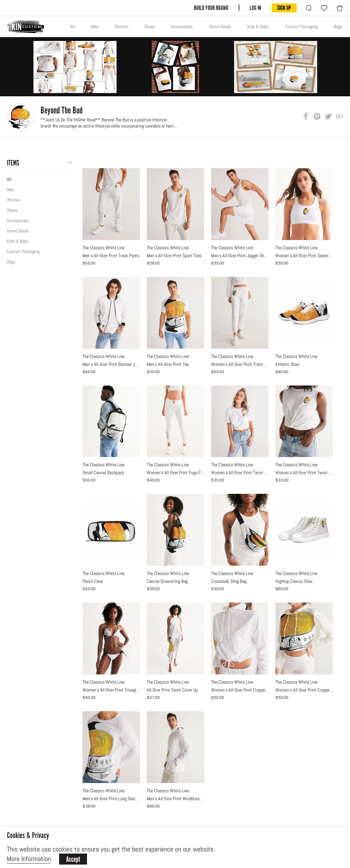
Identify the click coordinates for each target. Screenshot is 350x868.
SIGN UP (284, 8)
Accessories (182, 26)
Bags (338, 26)
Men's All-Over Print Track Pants (111, 256)
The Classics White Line (103, 248)
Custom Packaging (301, 26)
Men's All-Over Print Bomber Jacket (111, 364)
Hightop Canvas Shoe (294, 581)
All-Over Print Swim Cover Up (172, 690)
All (73, 26)
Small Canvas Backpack (103, 473)
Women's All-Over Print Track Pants (240, 364)
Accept (73, 859)
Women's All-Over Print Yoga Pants (176, 473)
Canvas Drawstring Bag (167, 581)
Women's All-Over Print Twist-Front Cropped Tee (240, 473)
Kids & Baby (258, 26)
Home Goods (220, 26)
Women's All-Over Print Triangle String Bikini (111, 690)
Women (122, 26)
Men (95, 26)
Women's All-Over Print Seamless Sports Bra (304, 256)
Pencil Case (93, 581)
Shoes (150, 26)
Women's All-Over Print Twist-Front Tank (304, 473)
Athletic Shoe (287, 364)
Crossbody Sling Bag (229, 581)
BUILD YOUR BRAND (211, 8)
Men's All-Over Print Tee (168, 364)
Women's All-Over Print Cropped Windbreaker (240, 690)
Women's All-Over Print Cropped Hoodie (304, 690)
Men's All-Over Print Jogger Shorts (240, 256)
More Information (29, 859)
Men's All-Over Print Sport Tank (174, 256)
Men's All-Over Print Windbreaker (176, 799)
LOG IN (255, 8)
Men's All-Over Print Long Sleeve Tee (111, 799)
